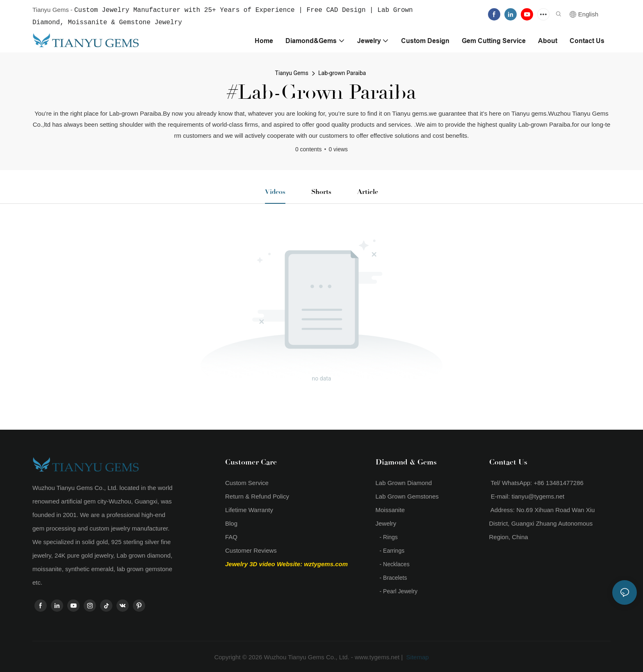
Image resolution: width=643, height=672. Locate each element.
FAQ (231, 536)
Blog (231, 523)
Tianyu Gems (292, 72)
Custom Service (247, 482)
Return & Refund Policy (257, 495)
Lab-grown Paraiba (342, 72)
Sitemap (416, 656)
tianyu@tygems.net (538, 495)
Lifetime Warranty (249, 509)
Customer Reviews (251, 550)
